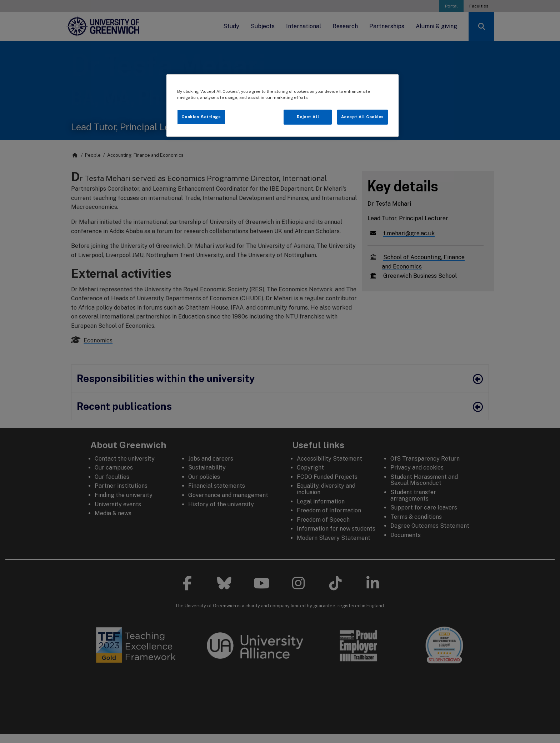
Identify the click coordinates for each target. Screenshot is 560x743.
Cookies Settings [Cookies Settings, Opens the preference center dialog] (201, 117)
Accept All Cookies (362, 117)
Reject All (308, 117)
